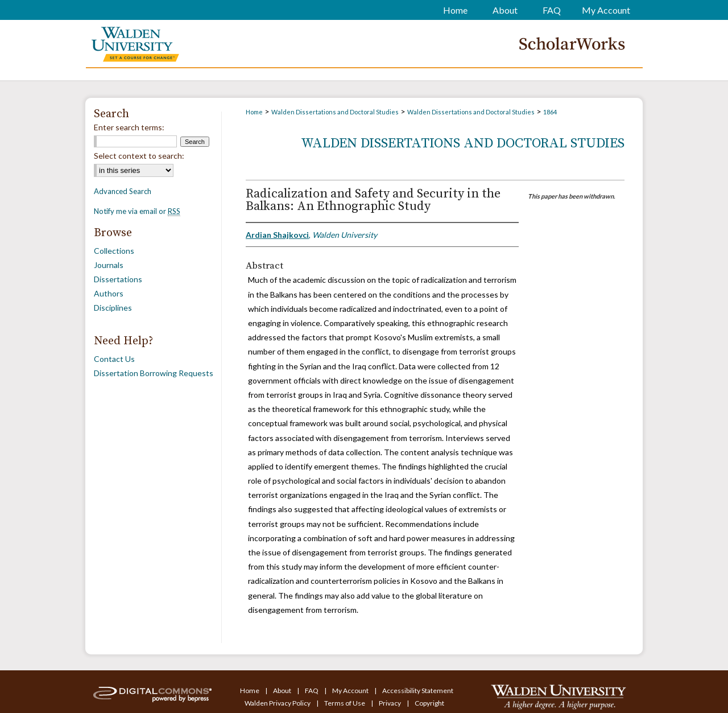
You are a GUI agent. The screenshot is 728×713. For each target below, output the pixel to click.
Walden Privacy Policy (278, 703)
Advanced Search (123, 191)
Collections (114, 251)
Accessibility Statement (418, 691)
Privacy (390, 703)
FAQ (312, 691)
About (283, 691)
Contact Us (114, 359)
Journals (109, 265)
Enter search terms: (129, 127)
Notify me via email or (137, 211)
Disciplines (113, 308)
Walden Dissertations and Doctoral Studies (335, 112)
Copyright (429, 703)
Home (254, 112)
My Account (351, 691)
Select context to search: (139, 156)
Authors (109, 293)
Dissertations (118, 279)
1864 (550, 112)
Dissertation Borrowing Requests (154, 373)
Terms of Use (345, 703)
